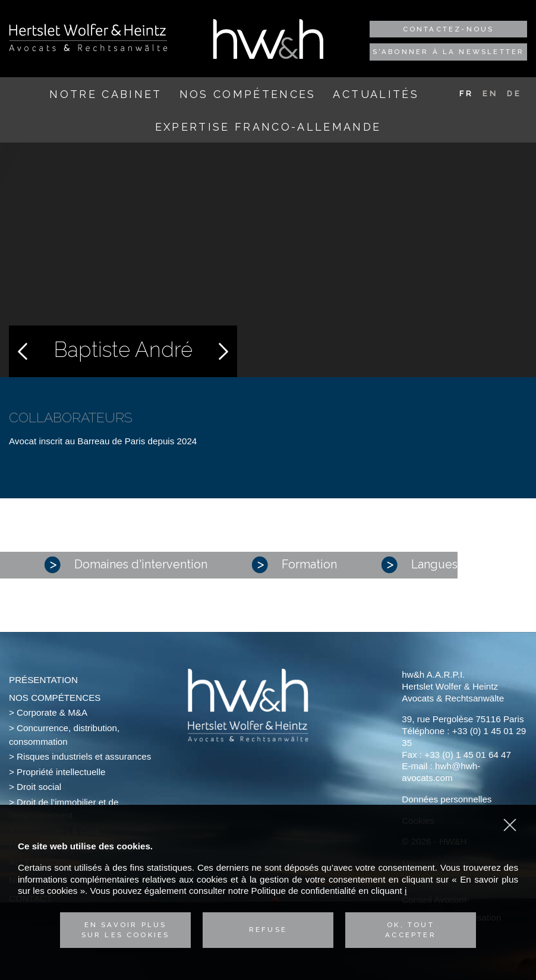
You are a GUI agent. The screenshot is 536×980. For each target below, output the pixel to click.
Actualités (376, 94)
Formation (294, 565)
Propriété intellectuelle (61, 772)
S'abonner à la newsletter (449, 52)
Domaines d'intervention (126, 565)
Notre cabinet (105, 94)
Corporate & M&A (52, 712)
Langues (420, 565)
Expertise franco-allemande (268, 127)
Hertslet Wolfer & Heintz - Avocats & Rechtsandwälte (88, 37)
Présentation (43, 680)
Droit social (39, 787)
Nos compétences (248, 94)
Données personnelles (447, 799)
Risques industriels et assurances (84, 756)
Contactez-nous (449, 29)
